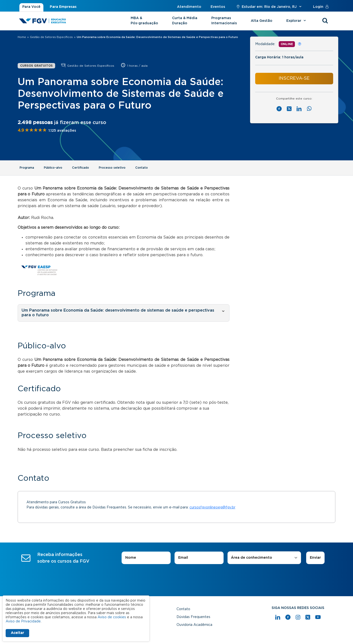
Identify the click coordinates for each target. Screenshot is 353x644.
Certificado (81, 168)
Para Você (31, 7)
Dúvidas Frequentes (193, 617)
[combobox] (264, 558)
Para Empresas (63, 7)
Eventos (218, 7)
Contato (142, 168)
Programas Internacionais (224, 21)
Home (22, 37)
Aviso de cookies (112, 617)
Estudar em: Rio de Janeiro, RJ (269, 7)
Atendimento (189, 7)
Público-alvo (53, 168)
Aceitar (17, 633)
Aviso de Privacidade (23, 621)
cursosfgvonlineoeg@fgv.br (212, 507)
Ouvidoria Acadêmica (194, 625)
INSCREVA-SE (294, 78)
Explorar (297, 21)
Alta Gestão (262, 21)
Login (322, 7)
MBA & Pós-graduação (144, 21)
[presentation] (176, 578)
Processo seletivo (112, 168)
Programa (27, 168)
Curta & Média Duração (185, 21)
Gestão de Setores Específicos (51, 37)
